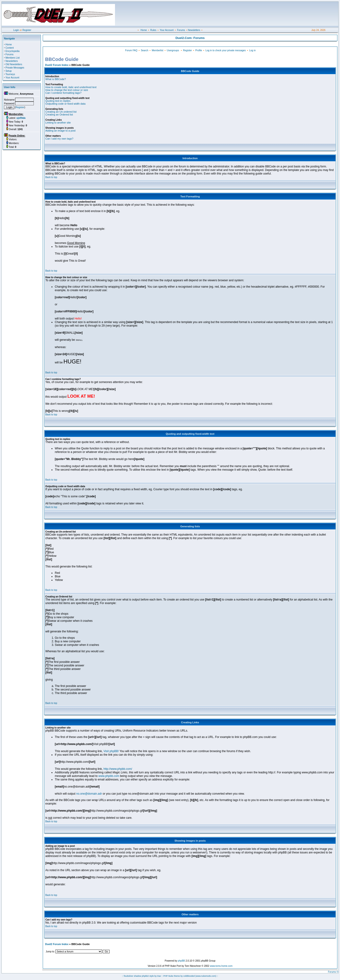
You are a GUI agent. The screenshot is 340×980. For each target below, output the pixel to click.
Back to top (51, 177)
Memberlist (158, 50)
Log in (252, 50)
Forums (181, 30)
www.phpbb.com (109, 776)
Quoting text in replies (58, 101)
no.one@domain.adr (89, 794)
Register (27, 30)
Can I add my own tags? (59, 139)
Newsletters (194, 30)
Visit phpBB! (111, 751)
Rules (153, 30)
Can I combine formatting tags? (63, 93)
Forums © (333, 972)
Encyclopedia (12, 51)
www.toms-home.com (221, 966)
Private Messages (15, 68)
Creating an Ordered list (59, 115)
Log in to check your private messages (226, 50)
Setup (8, 71)
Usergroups (173, 50)
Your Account (167, 30)
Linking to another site (58, 123)
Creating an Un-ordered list (61, 112)
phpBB (181, 961)
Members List (13, 58)
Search (144, 50)
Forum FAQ (131, 50)
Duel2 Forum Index (57, 65)
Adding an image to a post (60, 131)
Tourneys (10, 74)
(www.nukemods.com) (206, 976)
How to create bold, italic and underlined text (71, 87)
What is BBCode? (56, 79)
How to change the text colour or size (67, 90)
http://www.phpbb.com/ (118, 769)
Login (16, 30)
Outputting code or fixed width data (65, 104)
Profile (199, 50)
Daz (159, 976)
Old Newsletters (14, 64)
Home (144, 30)
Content (10, 48)
